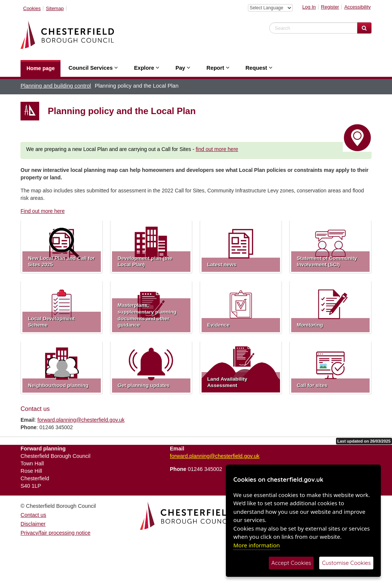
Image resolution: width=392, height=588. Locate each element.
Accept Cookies (291, 563)
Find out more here (43, 211)
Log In (309, 7)
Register (330, 7)
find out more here (217, 149)
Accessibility (357, 7)
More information (257, 545)
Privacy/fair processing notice (55, 533)
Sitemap (55, 8)
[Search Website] (364, 28)
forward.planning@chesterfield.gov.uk (81, 420)
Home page (41, 68)
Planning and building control (56, 86)
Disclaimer (33, 524)
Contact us (33, 515)
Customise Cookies (346, 563)
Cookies (32, 8)
